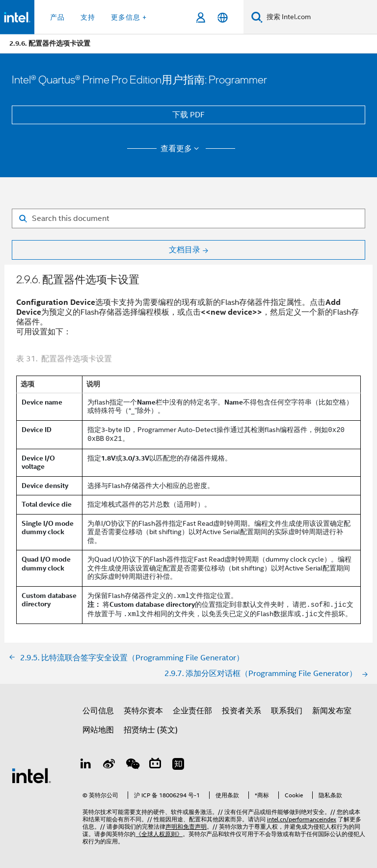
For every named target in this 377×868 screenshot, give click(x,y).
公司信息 (98, 711)
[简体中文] (223, 17)
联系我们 (287, 711)
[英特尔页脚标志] (31, 775)
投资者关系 (242, 711)
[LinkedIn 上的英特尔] (86, 765)
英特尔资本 (143, 711)
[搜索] (257, 17)
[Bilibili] (156, 765)
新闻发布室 (332, 711)
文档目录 (185, 250)
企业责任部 (192, 711)
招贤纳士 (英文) (151, 730)
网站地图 (98, 730)
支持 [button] (88, 17)
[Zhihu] (179, 765)
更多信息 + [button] (129, 17)
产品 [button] (57, 17)
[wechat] (132, 765)
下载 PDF (188, 115)
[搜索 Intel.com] (320, 17)
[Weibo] (109, 765)
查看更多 (181, 149)
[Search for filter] (188, 218)
